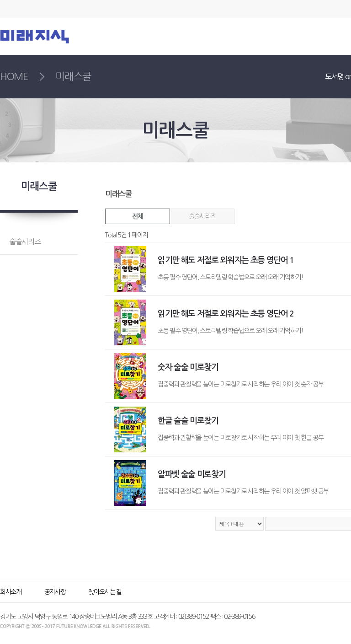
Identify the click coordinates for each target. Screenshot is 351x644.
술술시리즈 (202, 216)
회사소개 (11, 592)
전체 (137, 216)
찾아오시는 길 (105, 592)
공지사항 (55, 592)
